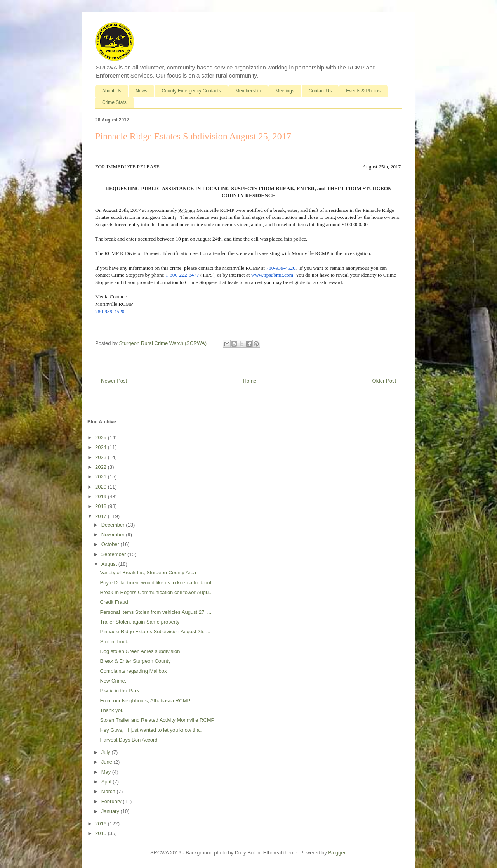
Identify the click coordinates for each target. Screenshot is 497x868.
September (114, 554)
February (112, 801)
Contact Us (320, 91)
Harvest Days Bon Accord (129, 740)
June (108, 762)
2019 (102, 496)
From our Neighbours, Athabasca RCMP (145, 701)
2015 (102, 833)
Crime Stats (114, 102)
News (141, 91)
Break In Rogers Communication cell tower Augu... (156, 592)
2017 (102, 516)
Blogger (337, 853)
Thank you (112, 710)
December (114, 525)
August (110, 564)
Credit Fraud (114, 602)
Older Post (384, 381)
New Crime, (113, 681)
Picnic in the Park (119, 690)
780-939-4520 (281, 268)
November (114, 534)
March (109, 791)
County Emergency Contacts (191, 91)
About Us (112, 91)
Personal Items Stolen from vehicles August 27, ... (156, 612)
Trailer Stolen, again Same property (140, 622)
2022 (102, 467)
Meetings (285, 91)
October (111, 544)
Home (250, 381)
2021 (102, 477)
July (107, 752)
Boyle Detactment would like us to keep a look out (156, 583)
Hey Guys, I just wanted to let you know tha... (152, 730)
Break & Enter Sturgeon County (135, 661)
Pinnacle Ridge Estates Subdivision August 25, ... (155, 632)
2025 (102, 437)
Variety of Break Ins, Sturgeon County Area (148, 573)
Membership (248, 91)
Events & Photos (363, 91)
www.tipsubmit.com (272, 275)
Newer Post (114, 381)
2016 (102, 824)
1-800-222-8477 (182, 275)
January (111, 811)
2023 (102, 457)
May (107, 772)
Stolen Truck (114, 642)
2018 (102, 506)
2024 (102, 447)
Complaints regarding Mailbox (133, 671)
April (107, 782)
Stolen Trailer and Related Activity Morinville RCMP (157, 720)
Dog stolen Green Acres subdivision (140, 651)
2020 (102, 487)
